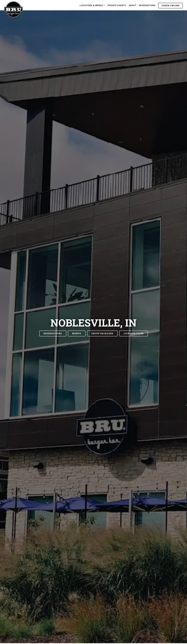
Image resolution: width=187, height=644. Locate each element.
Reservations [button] (147, 5)
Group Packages (102, 333)
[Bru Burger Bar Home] (13, 9)
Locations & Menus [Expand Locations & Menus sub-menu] (92, 5)
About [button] (133, 5)
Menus (77, 333)
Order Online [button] (170, 5)
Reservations (53, 333)
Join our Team (133, 333)
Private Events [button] (117, 5)
